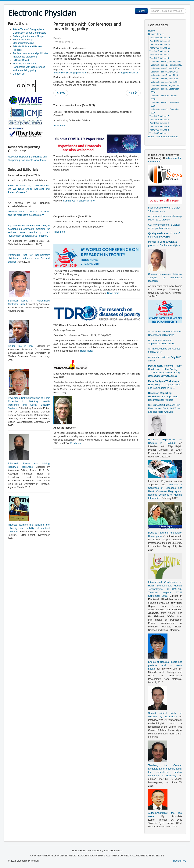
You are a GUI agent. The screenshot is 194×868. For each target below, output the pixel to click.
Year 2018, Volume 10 (160, 48)
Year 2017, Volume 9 (159, 51)
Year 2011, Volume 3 (159, 126)
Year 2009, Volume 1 (159, 133)
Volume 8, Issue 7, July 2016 (164, 82)
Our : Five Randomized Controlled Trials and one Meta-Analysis (164, 408)
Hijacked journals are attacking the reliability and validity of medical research (29, 528)
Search (141, 11)
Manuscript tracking (23, 43)
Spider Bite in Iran (20, 346)
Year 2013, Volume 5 (159, 120)
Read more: (114, 293)
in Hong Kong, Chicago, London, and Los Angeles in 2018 (165, 384)
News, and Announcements (163, 137)
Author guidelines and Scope (28, 36)
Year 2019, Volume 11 (160, 44)
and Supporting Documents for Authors (163, 396)
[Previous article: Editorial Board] (61, 93)
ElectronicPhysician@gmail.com (70, 73)
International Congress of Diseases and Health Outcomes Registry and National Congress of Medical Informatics (165, 491)
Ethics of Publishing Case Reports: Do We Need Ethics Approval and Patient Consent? (29, 189)
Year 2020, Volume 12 (160, 41)
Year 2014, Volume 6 (159, 55)
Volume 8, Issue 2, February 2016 (166, 65)
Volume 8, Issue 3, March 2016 (165, 68)
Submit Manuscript (23, 40)
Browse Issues (156, 34)
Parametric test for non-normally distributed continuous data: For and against (29, 258)
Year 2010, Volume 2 (159, 130)
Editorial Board (21, 60)
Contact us (19, 74)
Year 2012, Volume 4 (159, 123)
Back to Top (180, 861)
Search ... (148, 8)
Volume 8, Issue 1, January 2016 (166, 61)
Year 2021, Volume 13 (160, 38)
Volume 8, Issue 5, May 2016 (164, 75)
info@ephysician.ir (129, 73)
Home (151, 31)
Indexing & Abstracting (25, 63)
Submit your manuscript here (79, 201)
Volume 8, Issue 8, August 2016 (165, 85)
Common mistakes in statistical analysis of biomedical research (165, 277)
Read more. (59, 126)
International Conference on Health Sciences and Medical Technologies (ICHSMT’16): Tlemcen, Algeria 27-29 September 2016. (165, 589)
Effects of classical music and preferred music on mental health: (165, 665)
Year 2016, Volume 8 (159, 58)
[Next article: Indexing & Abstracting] (133, 93)
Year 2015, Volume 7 (159, 116)
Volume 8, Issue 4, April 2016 (164, 72)
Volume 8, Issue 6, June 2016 (165, 79)
